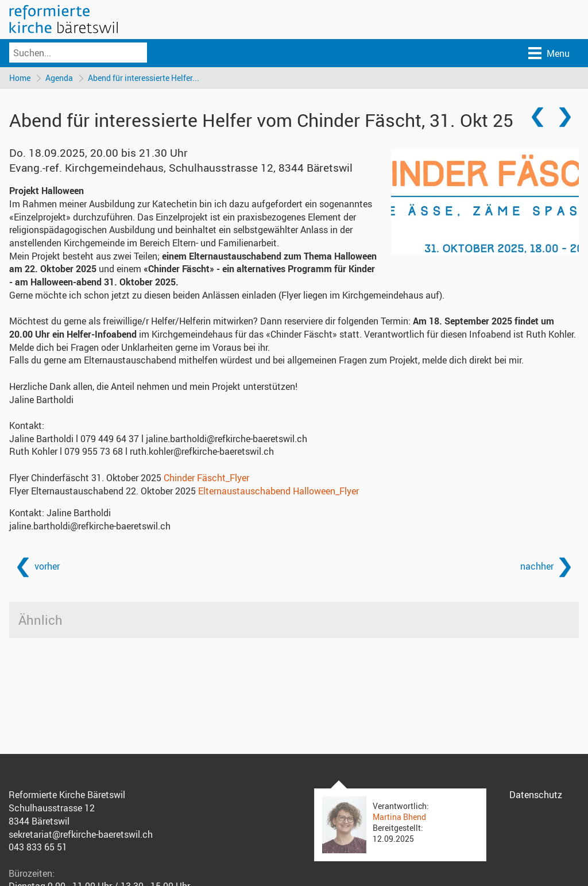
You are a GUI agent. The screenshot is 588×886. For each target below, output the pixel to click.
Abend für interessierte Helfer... (144, 78)
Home (20, 78)
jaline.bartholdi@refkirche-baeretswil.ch (90, 526)
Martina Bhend (399, 817)
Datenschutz (536, 795)
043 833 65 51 (38, 847)
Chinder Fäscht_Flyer (206, 478)
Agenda (59, 78)
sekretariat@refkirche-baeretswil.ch (81, 834)
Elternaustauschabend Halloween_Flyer (278, 491)
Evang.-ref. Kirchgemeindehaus (181, 168)
